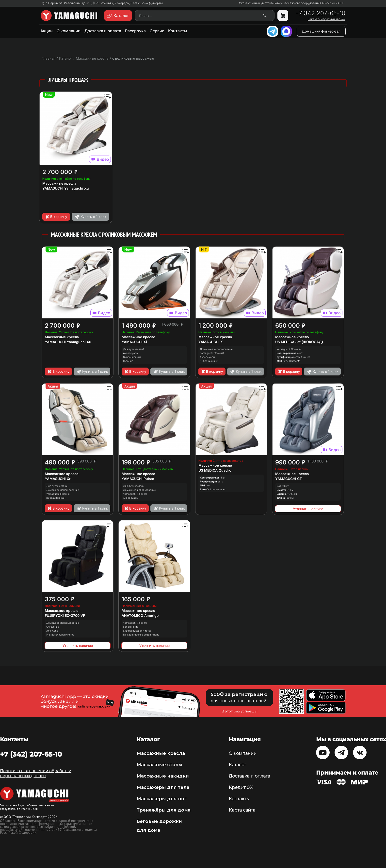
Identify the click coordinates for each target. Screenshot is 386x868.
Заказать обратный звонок (327, 19)
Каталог (237, 765)
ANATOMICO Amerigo (140, 615)
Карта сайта (242, 810)
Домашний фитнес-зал (321, 31)
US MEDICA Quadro (215, 470)
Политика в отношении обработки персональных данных (36, 773)
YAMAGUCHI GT (289, 479)
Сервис (157, 31)
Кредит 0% (241, 787)
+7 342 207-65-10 (320, 13)
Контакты (177, 31)
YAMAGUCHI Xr (58, 479)
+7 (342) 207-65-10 (31, 754)
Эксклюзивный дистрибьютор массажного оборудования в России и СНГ (292, 3)
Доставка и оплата (103, 31)
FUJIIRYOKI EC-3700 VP (65, 615)
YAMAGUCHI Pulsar (138, 479)
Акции (47, 31)
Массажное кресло (138, 337)
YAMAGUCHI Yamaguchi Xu (66, 188)
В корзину (56, 217)
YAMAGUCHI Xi (134, 342)
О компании (69, 31)
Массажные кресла (59, 183)
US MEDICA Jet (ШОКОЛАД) (299, 342)
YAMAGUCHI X (211, 342)
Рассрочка (135, 31)
